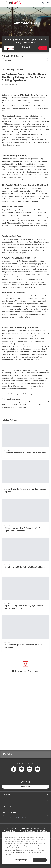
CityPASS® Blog (8, 70)
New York (20, 70)
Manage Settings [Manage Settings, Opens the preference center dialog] (21, 860)
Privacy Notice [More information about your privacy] (14, 852)
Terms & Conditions (27, 831)
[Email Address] (25, 817)
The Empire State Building (32, 95)
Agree (40, 860)
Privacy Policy (9, 831)
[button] (25, 754)
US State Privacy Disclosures (18, 828)
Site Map (43, 831)
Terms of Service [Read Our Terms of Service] (13, 850)
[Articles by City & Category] (25, 61)
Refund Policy (39, 828)
